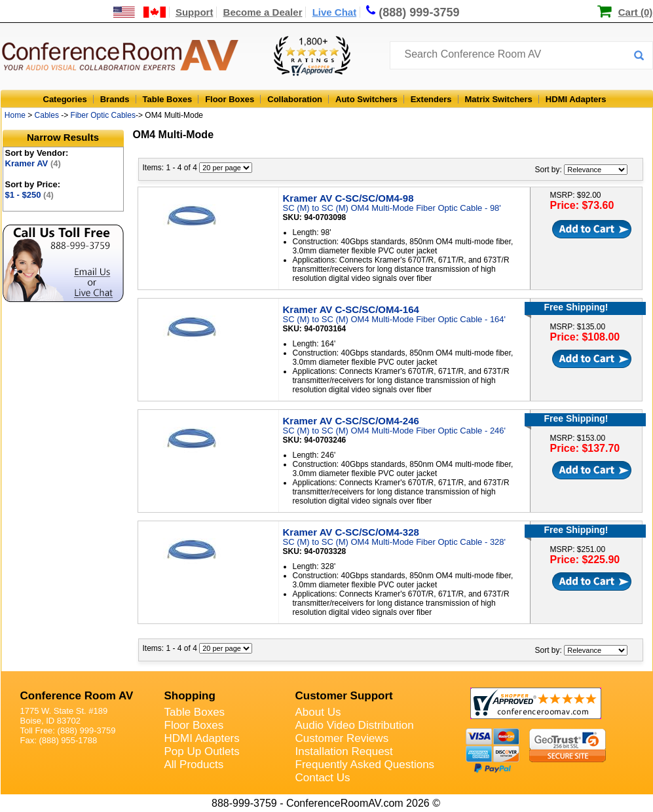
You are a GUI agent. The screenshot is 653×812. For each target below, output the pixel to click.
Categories (65, 99)
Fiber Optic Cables (103, 115)
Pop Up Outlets (202, 751)
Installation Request (344, 751)
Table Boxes (168, 99)
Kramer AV (33, 163)
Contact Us (323, 778)
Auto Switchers (366, 99)
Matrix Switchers (499, 99)
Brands (115, 99)
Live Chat (335, 12)
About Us (318, 712)
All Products (194, 765)
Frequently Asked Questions (365, 765)
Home (15, 115)
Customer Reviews (342, 738)
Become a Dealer (263, 12)
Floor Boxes (230, 99)
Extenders (431, 99)
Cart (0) (636, 12)
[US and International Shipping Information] (140, 12)
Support (195, 12)
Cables (47, 115)
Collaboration (295, 99)
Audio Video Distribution (355, 725)
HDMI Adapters (576, 99)
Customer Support (344, 696)
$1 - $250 (29, 195)
